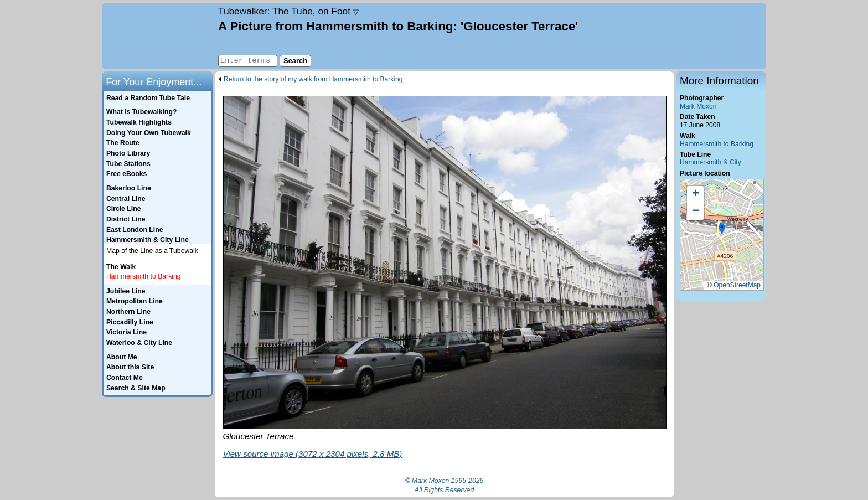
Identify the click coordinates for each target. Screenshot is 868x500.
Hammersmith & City (711, 162)
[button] (722, 229)
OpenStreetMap (737, 285)
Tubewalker (288, 11)
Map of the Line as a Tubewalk (152, 251)
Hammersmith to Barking (717, 144)
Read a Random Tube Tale (148, 98)
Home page (159, 36)
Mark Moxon (698, 106)
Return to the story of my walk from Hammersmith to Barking (313, 79)
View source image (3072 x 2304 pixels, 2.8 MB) (313, 454)
